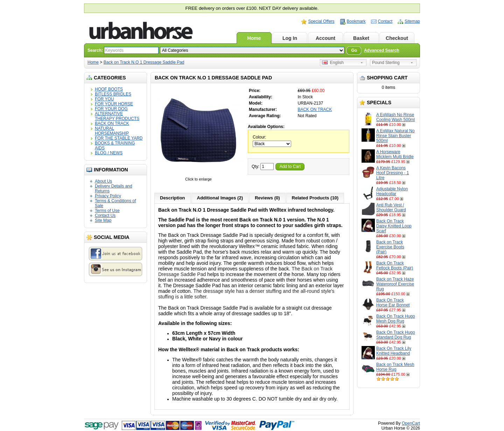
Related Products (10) (315, 198)
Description (173, 198)
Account (325, 38)
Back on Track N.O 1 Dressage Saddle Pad (144, 62)
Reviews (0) (267, 198)
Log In (290, 38)
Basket (361, 38)
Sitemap (412, 21)
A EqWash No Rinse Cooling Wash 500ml (395, 117)
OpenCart (411, 423)
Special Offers (321, 21)
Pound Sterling (386, 63)
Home (254, 38)
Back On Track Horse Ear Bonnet (393, 303)
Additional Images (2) (220, 198)
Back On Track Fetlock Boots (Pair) (395, 266)
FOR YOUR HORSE (114, 104)
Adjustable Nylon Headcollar (392, 191)
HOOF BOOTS (109, 89)
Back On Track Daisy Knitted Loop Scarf (394, 226)
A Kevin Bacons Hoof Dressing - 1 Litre (393, 173)
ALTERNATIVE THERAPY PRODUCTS (117, 116)
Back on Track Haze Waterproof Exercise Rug (395, 284)
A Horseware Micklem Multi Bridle (395, 154)
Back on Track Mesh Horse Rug (395, 367)
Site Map (103, 220)
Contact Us (105, 215)
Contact (385, 21)
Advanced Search (382, 50)
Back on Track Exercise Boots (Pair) (390, 247)
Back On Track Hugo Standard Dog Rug (396, 335)
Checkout (397, 38)
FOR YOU (104, 99)
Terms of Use (107, 211)
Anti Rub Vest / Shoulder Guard (391, 207)
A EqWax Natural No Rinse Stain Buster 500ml (395, 136)
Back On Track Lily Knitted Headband (394, 351)
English (333, 63)
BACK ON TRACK (112, 123)
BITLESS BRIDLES (113, 94)
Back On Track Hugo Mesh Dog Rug (396, 319)
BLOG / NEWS (109, 153)
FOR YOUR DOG (111, 109)
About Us (103, 181)
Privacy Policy (108, 196)
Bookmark (356, 21)
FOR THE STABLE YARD (119, 138)
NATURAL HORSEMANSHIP (112, 131)
